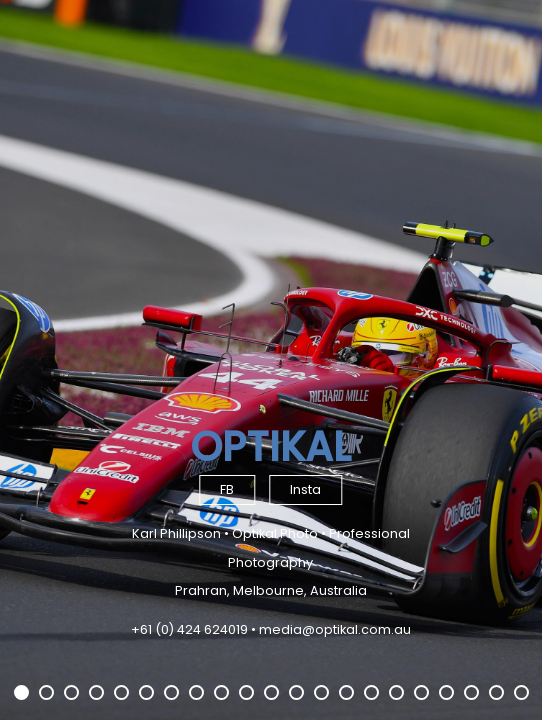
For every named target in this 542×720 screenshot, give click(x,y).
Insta (305, 489)
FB (227, 489)
